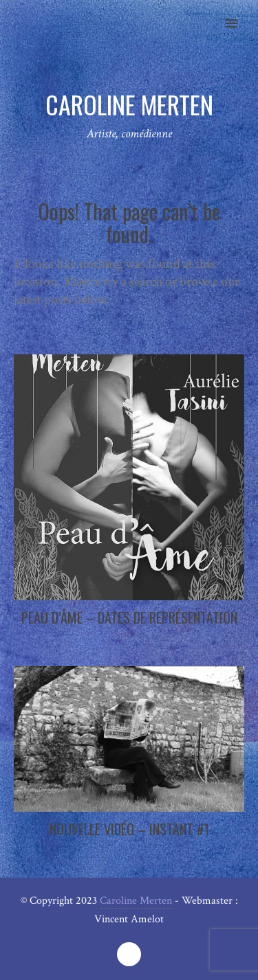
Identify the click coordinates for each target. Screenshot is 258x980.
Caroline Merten (136, 901)
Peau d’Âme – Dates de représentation (129, 617)
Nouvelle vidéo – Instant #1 (129, 829)
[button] (239, 14)
